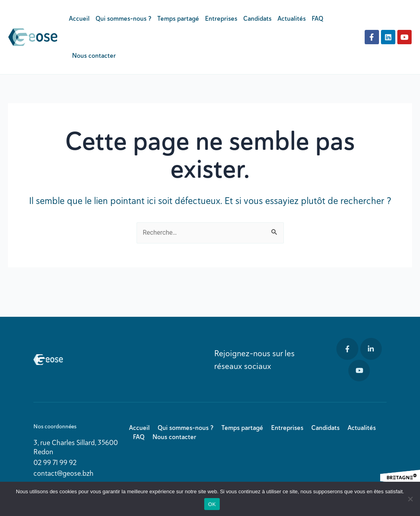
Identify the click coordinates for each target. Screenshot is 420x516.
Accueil (79, 19)
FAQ (317, 19)
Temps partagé (178, 19)
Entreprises (221, 19)
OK (212, 504)
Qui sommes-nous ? (123, 19)
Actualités (292, 19)
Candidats (257, 19)
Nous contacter (94, 56)
